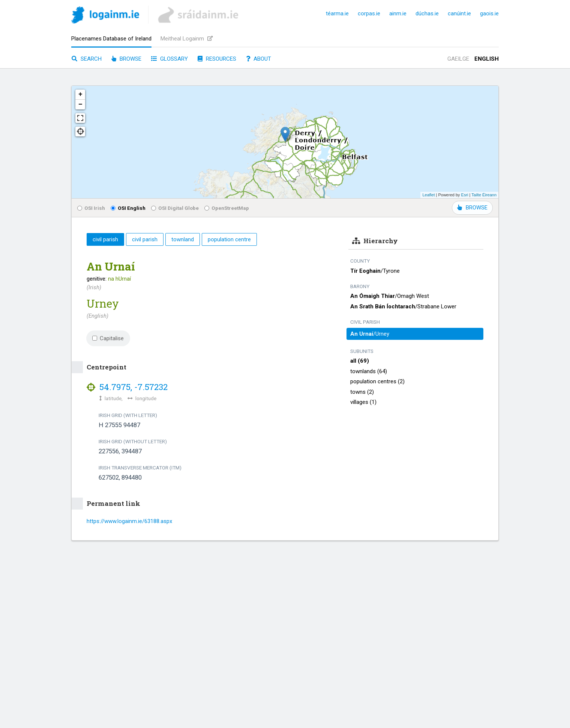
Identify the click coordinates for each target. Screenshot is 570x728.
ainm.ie (398, 13)
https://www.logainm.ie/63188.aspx (129, 521)
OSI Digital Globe (175, 208)
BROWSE (472, 208)
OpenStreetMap (227, 208)
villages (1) (363, 402)
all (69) (360, 361)
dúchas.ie (427, 13)
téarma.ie (337, 13)
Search (87, 59)
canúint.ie (459, 13)
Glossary (169, 59)
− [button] (80, 105)
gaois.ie (489, 13)
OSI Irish (91, 208)
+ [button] (80, 94)
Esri (465, 195)
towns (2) (362, 392)
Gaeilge (458, 59)
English (487, 59)
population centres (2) (377, 381)
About (259, 59)
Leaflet (428, 195)
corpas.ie (369, 13)
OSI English (128, 208)
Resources (217, 59)
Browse (126, 59)
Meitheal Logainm (187, 39)
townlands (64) (369, 371)
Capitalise (108, 338)
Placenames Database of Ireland (111, 39)
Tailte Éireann (484, 195)
